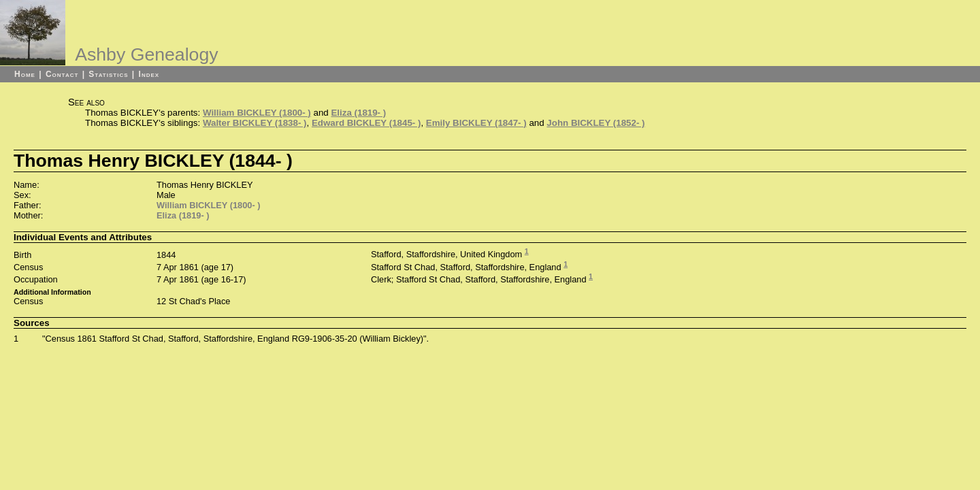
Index (149, 74)
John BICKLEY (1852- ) (595, 123)
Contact (62, 74)
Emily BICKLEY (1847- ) (476, 123)
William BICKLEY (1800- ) (257, 113)
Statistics (108, 74)
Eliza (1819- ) (358, 113)
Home (25, 74)
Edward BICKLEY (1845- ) (366, 123)
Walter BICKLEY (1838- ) (255, 123)
